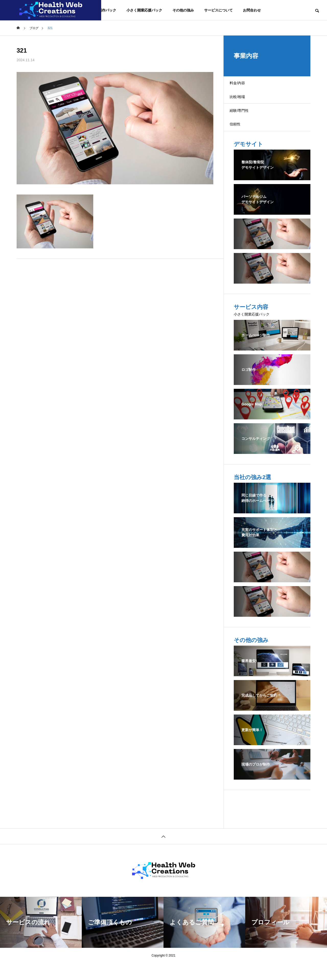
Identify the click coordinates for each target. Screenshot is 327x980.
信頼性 (240, 139)
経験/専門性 (244, 121)
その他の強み (183, 10)
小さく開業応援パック (144, 10)
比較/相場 (242, 103)
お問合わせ (252, 10)
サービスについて (218, 10)
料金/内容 (242, 85)
